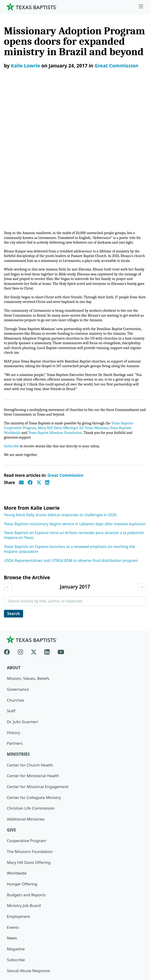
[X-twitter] (34, 520)
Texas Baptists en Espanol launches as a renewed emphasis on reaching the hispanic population (69, 418)
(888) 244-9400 (20, 958)
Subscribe (12, 314)
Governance (18, 558)
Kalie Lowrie (25, 66)
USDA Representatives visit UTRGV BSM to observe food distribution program (71, 429)
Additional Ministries (26, 688)
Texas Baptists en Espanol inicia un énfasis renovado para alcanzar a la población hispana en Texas (74, 404)
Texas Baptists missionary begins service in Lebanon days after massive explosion (75, 392)
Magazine (16, 818)
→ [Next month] (142, 455)
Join (10, 851)
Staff (11, 580)
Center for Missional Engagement (38, 656)
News (12, 807)
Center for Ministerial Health (33, 645)
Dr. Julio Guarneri (23, 591)
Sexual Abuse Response (29, 840)
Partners (15, 612)
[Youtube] (61, 520)
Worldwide (17, 742)
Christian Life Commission (31, 677)
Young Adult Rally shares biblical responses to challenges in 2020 (60, 383)
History (14, 601)
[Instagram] (20, 520)
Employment (19, 786)
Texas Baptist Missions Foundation (57, 301)
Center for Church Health (30, 634)
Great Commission (116, 66)
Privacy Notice (19, 936)
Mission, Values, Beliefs (28, 547)
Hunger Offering (22, 753)
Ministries (18, 623)
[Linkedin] (47, 520)
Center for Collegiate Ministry (34, 667)
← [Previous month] (8, 455)
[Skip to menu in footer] (141, 7)
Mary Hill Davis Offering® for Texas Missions (75, 296)
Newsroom (16, 925)
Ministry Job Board (24, 775)
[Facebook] (9, 520)
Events (13, 797)
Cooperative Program (27, 710)
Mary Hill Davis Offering (29, 731)
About (14, 536)
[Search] (139, 879)
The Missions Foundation (30, 721)
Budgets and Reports (26, 764)
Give (12, 699)
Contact (13, 947)
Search (14, 482)
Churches (16, 569)
